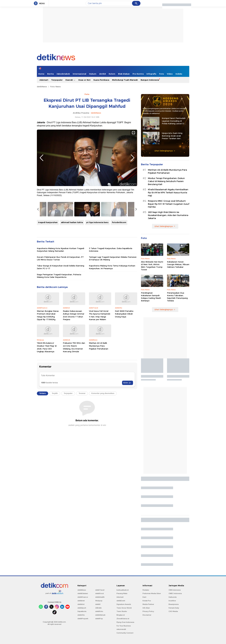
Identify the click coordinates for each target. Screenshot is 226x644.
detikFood (99, 593)
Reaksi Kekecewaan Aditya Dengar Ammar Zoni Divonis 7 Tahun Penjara (74, 315)
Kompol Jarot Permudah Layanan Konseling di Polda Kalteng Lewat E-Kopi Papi (174, 121)
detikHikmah (100, 615)
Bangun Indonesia (150, 80)
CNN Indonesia (175, 590)
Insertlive (172, 601)
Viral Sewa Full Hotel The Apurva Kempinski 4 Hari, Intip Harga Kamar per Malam (100, 315)
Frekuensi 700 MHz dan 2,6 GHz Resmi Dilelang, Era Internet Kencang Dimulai (74, 347)
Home (41, 74)
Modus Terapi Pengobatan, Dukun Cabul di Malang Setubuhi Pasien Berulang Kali (166, 181)
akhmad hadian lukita (72, 222)
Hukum (93, 74)
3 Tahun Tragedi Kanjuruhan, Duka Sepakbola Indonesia (111, 250)
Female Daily (174, 608)
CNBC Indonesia (175, 593)
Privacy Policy (148, 611)
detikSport (82, 608)
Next (133, 158)
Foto (162, 74)
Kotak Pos (147, 601)
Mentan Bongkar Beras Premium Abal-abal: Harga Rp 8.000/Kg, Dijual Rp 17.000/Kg (48, 315)
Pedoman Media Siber (152, 593)
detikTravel (100, 590)
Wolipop (99, 601)
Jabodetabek (63, 74)
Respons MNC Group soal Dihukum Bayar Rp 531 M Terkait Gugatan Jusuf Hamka (169, 204)
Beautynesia (174, 604)
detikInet (81, 601)
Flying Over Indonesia (125, 622)
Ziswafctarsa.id (123, 619)
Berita (50, 74)
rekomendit (121, 629)
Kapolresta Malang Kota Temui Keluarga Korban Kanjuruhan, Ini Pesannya (112, 267)
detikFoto (99, 611)
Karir (144, 597)
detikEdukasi (83, 593)
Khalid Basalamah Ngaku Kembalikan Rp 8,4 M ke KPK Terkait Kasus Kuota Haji (168, 193)
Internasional (79, 74)
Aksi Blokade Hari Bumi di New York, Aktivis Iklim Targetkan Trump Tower (152, 266)
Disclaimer (147, 615)
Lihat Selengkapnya (165, 151)
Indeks (179, 74)
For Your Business (124, 626)
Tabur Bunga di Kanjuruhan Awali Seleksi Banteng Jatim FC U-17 (61, 267)
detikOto (81, 615)
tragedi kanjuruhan (48, 222)
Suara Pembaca (101, 80)
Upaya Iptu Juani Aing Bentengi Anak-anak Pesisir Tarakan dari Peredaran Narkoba (172, 136)
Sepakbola (82, 611)
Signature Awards (124, 604)
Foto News (55, 87)
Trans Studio (122, 611)
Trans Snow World (124, 608)
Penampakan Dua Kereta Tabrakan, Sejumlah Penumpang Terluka (177, 297)
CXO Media (173, 611)
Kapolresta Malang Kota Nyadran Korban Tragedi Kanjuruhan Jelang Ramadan (61, 250)
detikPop (99, 619)
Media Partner (148, 604)
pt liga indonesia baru (97, 222)
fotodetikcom (119, 222)
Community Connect (125, 633)
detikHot (81, 604)
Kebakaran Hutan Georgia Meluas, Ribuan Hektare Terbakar (178, 264)
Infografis (151, 74)
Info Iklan (146, 608)
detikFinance (83, 597)
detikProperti (83, 619)
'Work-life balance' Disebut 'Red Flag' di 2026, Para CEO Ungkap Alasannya (47, 347)
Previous (41, 158)
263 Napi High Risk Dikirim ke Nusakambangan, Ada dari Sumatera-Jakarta (168, 215)
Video (170, 74)
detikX (103, 74)
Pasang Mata (122, 593)
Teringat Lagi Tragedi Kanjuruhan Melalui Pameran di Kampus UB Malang (113, 258)
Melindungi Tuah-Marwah (125, 80)
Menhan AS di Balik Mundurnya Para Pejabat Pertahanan (99, 346)
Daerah (70, 80)
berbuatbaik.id (123, 590)
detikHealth (100, 597)
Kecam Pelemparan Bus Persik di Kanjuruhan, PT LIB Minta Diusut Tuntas (60, 258)
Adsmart (44, 80)
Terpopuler (57, 80)
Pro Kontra (138, 74)
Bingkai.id (121, 615)
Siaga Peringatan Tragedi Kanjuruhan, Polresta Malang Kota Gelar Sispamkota (59, 276)
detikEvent (121, 601)
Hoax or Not (84, 80)
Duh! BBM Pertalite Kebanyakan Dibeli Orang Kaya (124, 314)
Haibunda (173, 597)
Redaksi (146, 590)
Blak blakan (124, 74)
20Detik (98, 608)
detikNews (42, 87)
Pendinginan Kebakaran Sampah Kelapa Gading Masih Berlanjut (151, 297)
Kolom (112, 74)
